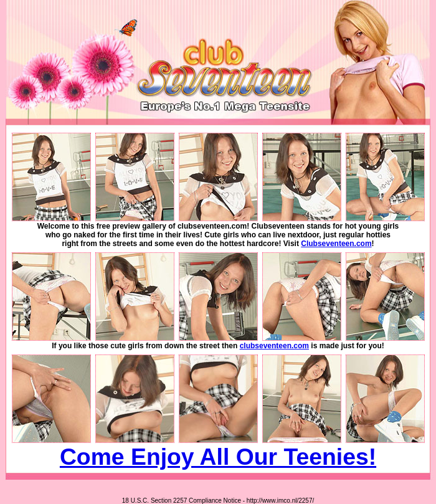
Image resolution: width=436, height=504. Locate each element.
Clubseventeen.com (336, 244)
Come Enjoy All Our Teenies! (218, 457)
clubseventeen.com (274, 346)
